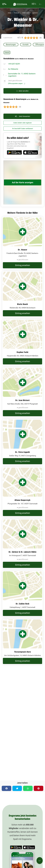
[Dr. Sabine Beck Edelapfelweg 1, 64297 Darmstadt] (22, 594)
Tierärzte (16, 13)
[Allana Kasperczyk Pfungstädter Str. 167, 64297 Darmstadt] (22, 492)
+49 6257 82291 (14, 64)
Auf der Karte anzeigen (23, 182)
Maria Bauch (22, 304)
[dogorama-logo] (20, 4)
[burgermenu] (4, 4)
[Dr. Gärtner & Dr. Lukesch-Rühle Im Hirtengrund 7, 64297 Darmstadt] (22, 544)
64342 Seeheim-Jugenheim (30, 13)
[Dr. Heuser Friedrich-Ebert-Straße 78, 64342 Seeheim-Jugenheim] (22, 243)
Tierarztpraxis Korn (22, 652)
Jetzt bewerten (22, 116)
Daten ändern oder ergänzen (23, 123)
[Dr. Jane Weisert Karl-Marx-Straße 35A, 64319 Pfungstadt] (22, 392)
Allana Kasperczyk (22, 500)
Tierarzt (7, 53)
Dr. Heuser (22, 250)
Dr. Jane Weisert (22, 400)
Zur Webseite (13, 69)
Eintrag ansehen (23, 265)
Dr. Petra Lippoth (22, 452)
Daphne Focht (22, 352)
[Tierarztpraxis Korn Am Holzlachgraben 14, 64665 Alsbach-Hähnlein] (22, 642)
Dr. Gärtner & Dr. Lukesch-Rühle (22, 552)
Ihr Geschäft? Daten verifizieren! (23, 129)
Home (10, 13)
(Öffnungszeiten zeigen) (17, 84)
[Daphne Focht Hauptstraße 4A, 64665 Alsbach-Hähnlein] (22, 342)
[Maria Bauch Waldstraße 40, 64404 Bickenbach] (22, 294)
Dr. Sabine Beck (23, 604)
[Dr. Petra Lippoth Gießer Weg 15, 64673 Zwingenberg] (22, 442)
